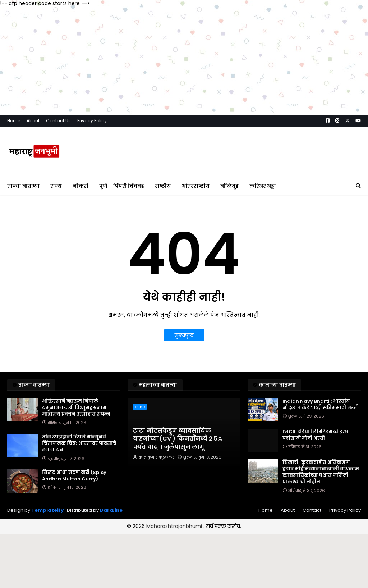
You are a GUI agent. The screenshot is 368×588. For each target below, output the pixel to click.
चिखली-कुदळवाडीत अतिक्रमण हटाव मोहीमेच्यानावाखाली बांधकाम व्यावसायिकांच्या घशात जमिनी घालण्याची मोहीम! (321, 472)
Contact (312, 510)
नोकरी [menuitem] (80, 186)
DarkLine (111, 510)
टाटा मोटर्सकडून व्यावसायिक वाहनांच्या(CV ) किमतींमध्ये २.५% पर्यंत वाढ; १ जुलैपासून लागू (178, 439)
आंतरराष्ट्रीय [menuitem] (195, 186)
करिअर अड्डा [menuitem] (263, 186)
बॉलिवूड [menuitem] (229, 186)
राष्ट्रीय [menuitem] (163, 186)
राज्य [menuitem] (56, 186)
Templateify (47, 510)
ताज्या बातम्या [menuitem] (23, 186)
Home (14, 121)
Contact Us (58, 121)
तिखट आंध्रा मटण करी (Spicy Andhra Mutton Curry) (74, 476)
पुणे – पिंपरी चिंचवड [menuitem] (122, 186)
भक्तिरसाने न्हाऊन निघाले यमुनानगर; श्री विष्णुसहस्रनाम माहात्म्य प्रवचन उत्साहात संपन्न (76, 408)
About (33, 121)
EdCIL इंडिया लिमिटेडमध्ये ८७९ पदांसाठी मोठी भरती (315, 435)
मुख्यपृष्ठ (184, 335)
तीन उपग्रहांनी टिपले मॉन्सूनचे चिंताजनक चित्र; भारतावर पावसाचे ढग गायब (79, 443)
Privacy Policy (92, 121)
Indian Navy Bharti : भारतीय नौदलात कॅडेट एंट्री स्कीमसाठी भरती (321, 405)
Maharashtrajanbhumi (175, 526)
